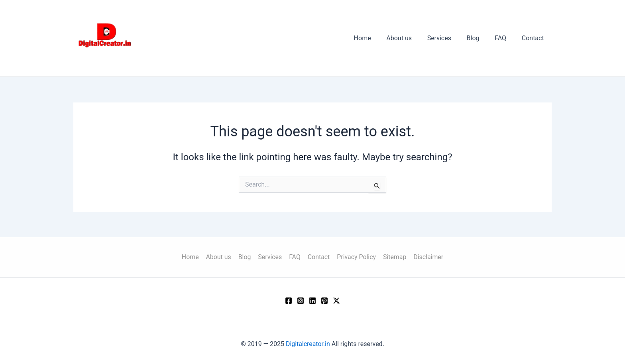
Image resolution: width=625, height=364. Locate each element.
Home (377, 38)
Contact (534, 38)
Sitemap (393, 257)
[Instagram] (301, 301)
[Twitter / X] (336, 301)
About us (411, 38)
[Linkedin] (312, 301)
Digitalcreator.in (308, 344)
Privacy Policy (355, 257)
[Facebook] (289, 301)
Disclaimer (426, 257)
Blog (480, 38)
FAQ (504, 38)
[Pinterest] (324, 301)
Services (448, 38)
